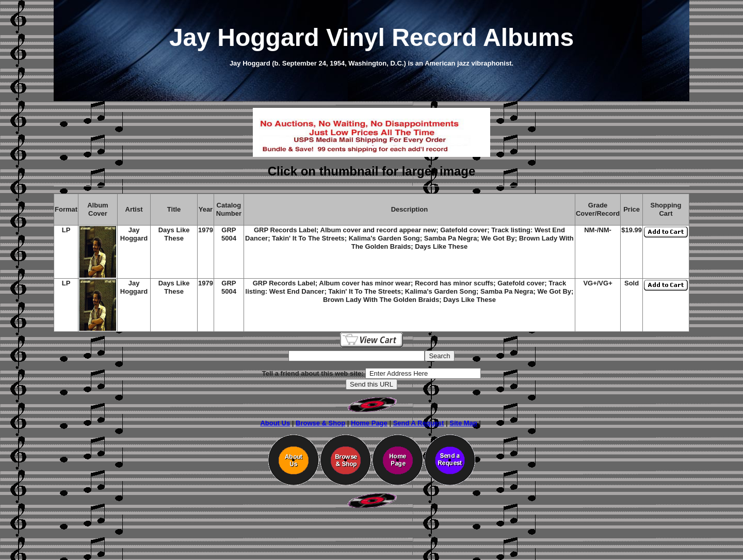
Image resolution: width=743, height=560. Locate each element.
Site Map (463, 423)
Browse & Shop (320, 423)
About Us (275, 423)
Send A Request (419, 423)
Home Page (369, 423)
